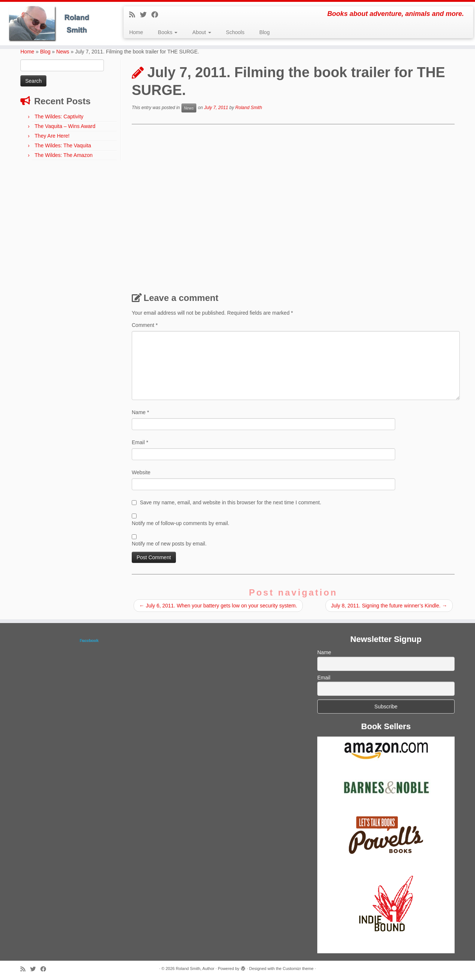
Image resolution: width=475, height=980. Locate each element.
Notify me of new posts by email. (169, 544)
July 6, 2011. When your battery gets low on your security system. (218, 606)
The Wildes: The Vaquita (63, 145)
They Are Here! (52, 136)
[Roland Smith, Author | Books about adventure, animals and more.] (55, 24)
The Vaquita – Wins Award (65, 126)
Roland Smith (249, 108)
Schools (235, 32)
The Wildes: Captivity (59, 117)
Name (140, 412)
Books (168, 32)
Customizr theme (298, 968)
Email (140, 442)
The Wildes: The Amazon (63, 155)
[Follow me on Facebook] (157, 15)
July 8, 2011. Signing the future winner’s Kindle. (389, 606)
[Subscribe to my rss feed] (135, 15)
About (202, 32)
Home (136, 32)
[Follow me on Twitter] (146, 15)
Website (141, 472)
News (63, 52)
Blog (265, 32)
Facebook (89, 640)
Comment (145, 325)
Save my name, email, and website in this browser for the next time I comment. (231, 502)
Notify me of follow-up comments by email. (181, 523)
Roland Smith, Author (195, 968)
